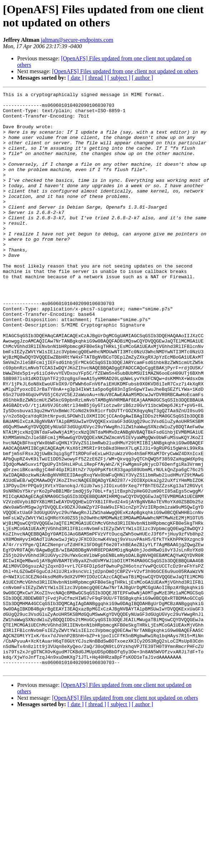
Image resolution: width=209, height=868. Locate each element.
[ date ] (76, 78)
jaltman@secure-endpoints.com (77, 40)
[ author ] (143, 78)
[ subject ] (119, 78)
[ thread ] (96, 78)
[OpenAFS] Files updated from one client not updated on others (125, 71)
